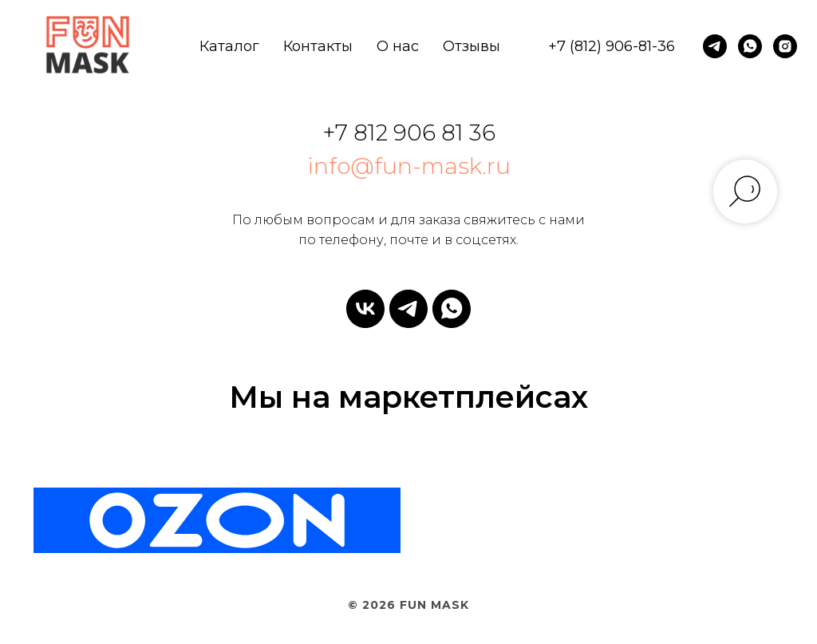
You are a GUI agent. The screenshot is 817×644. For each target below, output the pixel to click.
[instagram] (785, 46)
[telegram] (715, 46)
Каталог (229, 46)
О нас (398, 46)
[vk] (365, 309)
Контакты (318, 46)
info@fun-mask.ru (409, 166)
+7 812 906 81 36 (409, 132)
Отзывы (472, 46)
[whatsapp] (750, 46)
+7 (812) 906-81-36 (612, 46)
